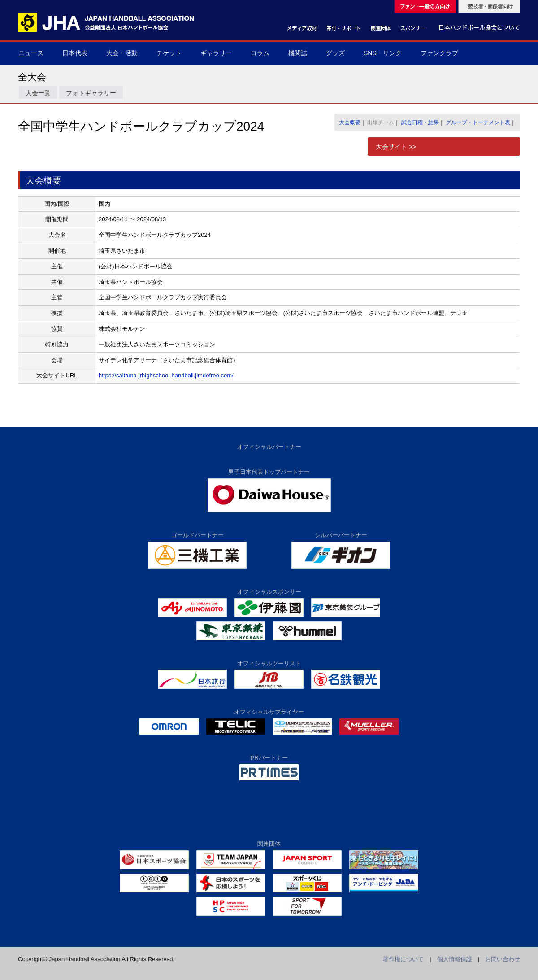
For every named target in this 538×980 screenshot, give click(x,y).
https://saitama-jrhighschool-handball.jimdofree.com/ (166, 375)
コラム (260, 53)
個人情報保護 (455, 959)
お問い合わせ (503, 959)
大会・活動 (122, 53)
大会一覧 (38, 93)
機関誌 (298, 53)
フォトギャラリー (91, 93)
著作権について (403, 959)
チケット (169, 53)
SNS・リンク (383, 53)
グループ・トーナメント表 (478, 122)
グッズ (335, 53)
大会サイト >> (396, 147)
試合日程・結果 (420, 122)
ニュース (31, 53)
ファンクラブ (439, 53)
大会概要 (350, 122)
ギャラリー (216, 53)
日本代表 (75, 53)
